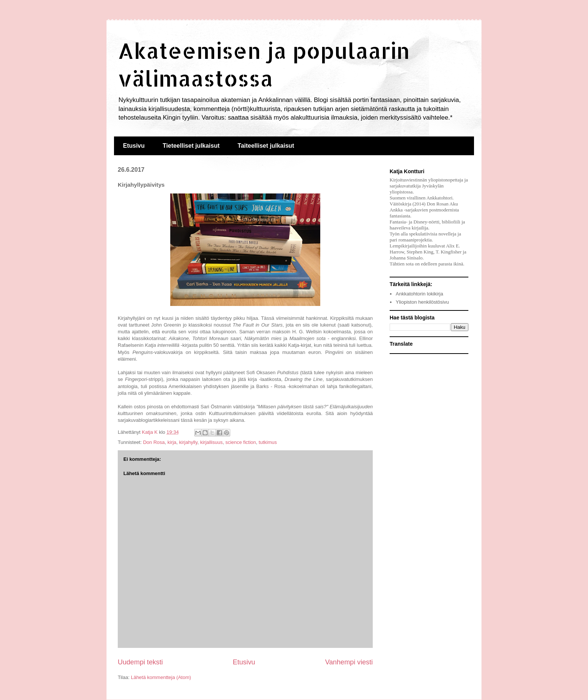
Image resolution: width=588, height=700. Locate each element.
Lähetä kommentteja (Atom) (161, 677)
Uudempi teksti (140, 662)
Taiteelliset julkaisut (266, 146)
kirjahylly (188, 442)
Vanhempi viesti (349, 662)
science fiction (241, 442)
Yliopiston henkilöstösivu (422, 302)
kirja (172, 442)
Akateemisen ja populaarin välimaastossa (264, 64)
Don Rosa (154, 442)
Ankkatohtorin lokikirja (419, 294)
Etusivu (134, 146)
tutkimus (268, 442)
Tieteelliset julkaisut (191, 146)
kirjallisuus (211, 442)
